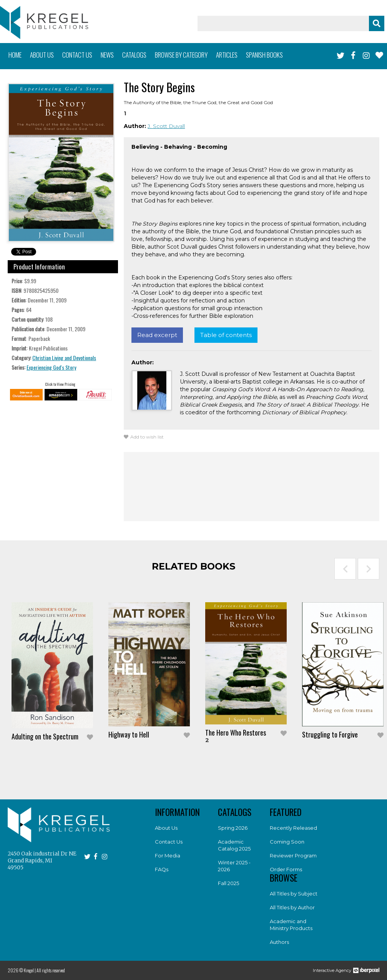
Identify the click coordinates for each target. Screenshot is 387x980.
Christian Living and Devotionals (64, 358)
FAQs (162, 869)
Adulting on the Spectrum (45, 736)
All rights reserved (51, 970)
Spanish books (264, 55)
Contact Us (169, 842)
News (107, 55)
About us (42, 55)
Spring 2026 (233, 828)
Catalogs (134, 55)
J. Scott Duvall (166, 126)
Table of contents (226, 335)
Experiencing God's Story (51, 367)
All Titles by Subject (294, 894)
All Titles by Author (292, 907)
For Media (168, 855)
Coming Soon (287, 842)
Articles (227, 55)
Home (15, 55)
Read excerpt (157, 335)
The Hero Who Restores (236, 733)
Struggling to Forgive (330, 734)
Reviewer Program (293, 855)
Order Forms (286, 869)
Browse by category (181, 55)
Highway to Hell (129, 734)
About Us (166, 828)
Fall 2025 (228, 883)
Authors (279, 942)
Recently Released (293, 828)
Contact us (77, 55)
